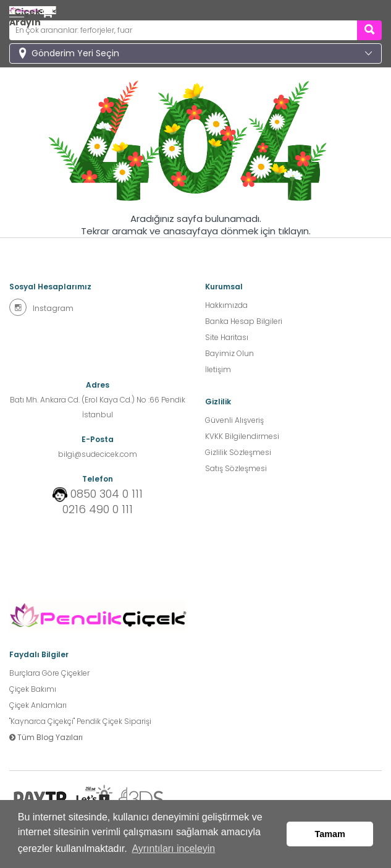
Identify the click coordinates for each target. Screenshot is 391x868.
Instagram (41, 307)
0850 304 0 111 (107, 494)
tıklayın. (294, 231)
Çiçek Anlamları (38, 705)
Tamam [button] (330, 834)
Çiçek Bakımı (33, 689)
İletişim (218, 369)
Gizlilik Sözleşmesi (238, 452)
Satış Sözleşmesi (236, 468)
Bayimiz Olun (229, 353)
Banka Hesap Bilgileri (244, 321)
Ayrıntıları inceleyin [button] (173, 849)
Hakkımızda (226, 305)
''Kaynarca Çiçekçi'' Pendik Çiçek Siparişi (80, 721)
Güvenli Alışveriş (234, 420)
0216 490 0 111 (98, 509)
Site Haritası (227, 337)
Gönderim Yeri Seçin (75, 53)
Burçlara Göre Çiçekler (49, 673)
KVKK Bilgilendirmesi (242, 436)
